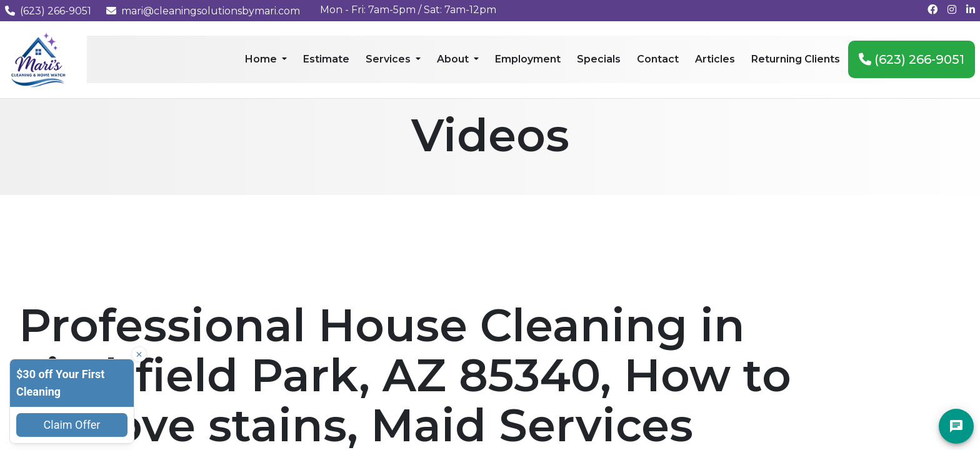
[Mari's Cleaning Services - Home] (38, 59)
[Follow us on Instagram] (952, 10)
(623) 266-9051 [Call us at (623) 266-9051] (48, 11)
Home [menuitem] (262, 59)
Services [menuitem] (389, 59)
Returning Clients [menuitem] (796, 59)
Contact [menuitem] (658, 59)
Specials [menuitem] (599, 59)
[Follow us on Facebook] (932, 10)
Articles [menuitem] (715, 59)
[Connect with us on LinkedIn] (971, 10)
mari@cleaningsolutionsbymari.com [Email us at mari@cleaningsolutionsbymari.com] (203, 11)
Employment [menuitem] (528, 59)
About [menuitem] (454, 59)
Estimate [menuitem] (326, 59)
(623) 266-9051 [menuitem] (912, 59)
